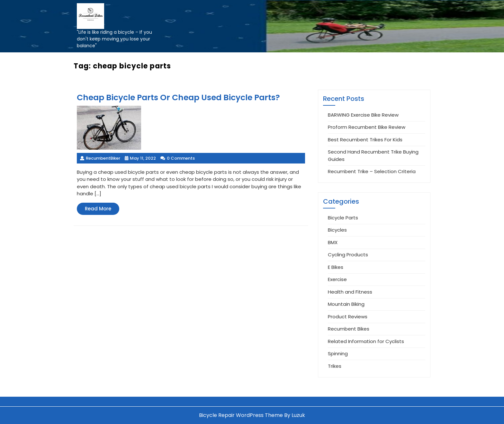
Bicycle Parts (343, 218)
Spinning (338, 353)
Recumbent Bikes (349, 329)
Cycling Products (348, 255)
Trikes (335, 366)
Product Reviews (348, 317)
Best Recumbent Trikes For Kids (365, 140)
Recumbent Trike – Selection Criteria (372, 171)
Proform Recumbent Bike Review (367, 127)
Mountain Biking (346, 304)
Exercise (337, 279)
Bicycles (337, 230)
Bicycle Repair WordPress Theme (241, 415)
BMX (333, 242)
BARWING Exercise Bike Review (363, 115)
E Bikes (336, 267)
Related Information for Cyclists (366, 341)
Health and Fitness (350, 292)
